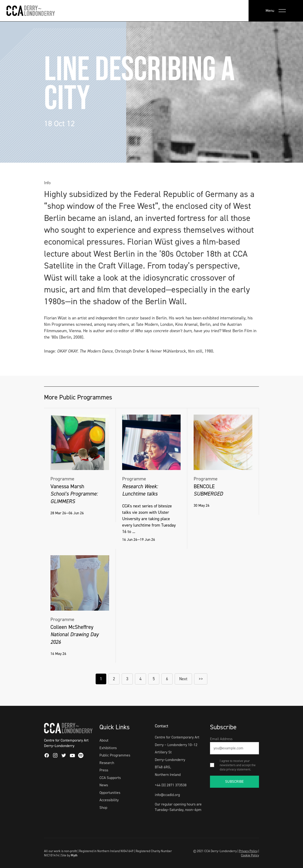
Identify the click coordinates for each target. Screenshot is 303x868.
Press (104, 770)
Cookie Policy (250, 855)
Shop (103, 808)
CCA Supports (110, 778)
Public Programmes (115, 755)
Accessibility (109, 800)
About (104, 740)
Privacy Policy (248, 851)
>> (201, 679)
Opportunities (110, 793)
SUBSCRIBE (234, 781)
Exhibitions (108, 748)
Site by (69, 855)
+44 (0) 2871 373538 (171, 785)
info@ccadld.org (167, 795)
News (104, 785)
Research (107, 763)
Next (183, 679)
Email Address (221, 739)
